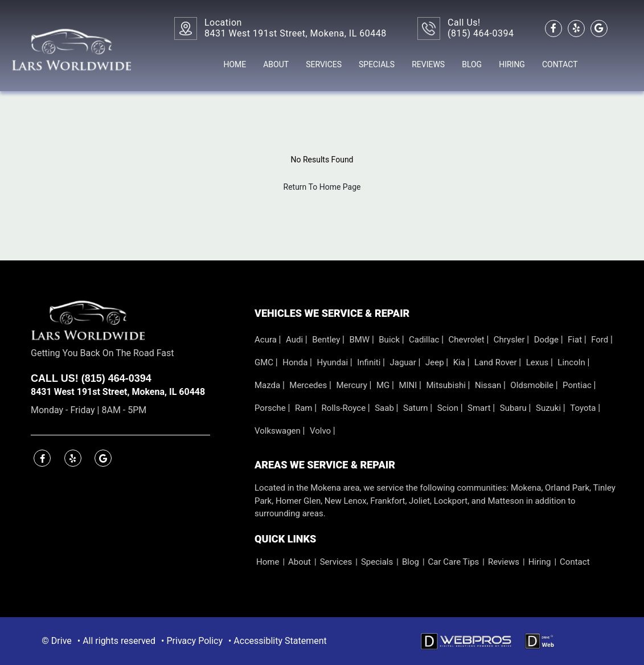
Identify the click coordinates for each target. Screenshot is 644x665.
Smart (480, 408)
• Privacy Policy (192, 641)
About (276, 64)
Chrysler (510, 340)
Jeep (436, 362)
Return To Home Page (322, 187)
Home (235, 64)
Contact (560, 64)
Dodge (547, 340)
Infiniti (370, 362)
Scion (449, 408)
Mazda (268, 385)
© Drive (56, 641)
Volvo (321, 431)
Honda (296, 362)
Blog (472, 64)
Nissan (489, 385)
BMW (360, 340)
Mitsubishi (447, 385)
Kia (460, 362)
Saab (385, 408)
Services (324, 64)
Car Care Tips (454, 562)
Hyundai (333, 362)
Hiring (512, 64)
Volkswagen (279, 431)
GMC (265, 362)
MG (384, 385)
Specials (377, 64)
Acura (267, 340)
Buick (390, 340)
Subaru (514, 408)
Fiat (576, 340)
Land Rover (497, 362)
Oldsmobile (533, 385)
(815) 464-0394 (481, 33)
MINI (409, 385)
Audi (296, 340)
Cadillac (425, 340)
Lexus (538, 362)
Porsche (271, 408)
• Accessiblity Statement (278, 641)
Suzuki (549, 408)
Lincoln (572, 362)
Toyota (584, 408)
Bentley (327, 340)
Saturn (417, 408)
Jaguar (404, 362)
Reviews (428, 64)
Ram (305, 408)
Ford (601, 340)
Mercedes (309, 385)
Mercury (352, 385)
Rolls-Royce (345, 408)
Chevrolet (468, 340)
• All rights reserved (116, 641)
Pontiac (578, 385)
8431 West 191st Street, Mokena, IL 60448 (118, 392)
